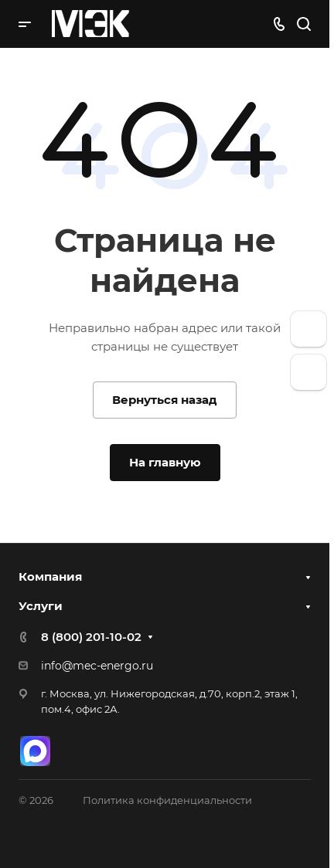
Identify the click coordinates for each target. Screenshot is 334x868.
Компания (50, 576)
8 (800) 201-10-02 (91, 637)
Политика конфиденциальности (167, 800)
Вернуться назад (165, 400)
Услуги (41, 606)
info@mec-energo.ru (97, 666)
